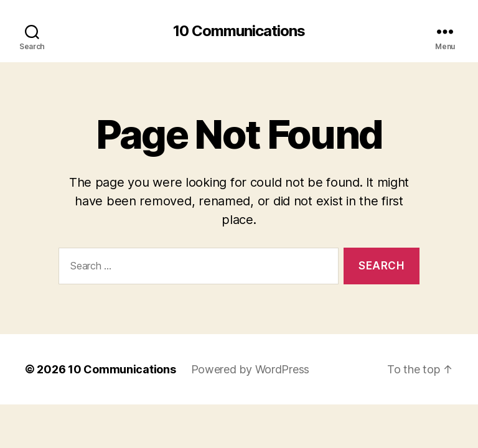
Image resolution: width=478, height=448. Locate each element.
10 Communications (239, 31)
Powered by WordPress (251, 369)
